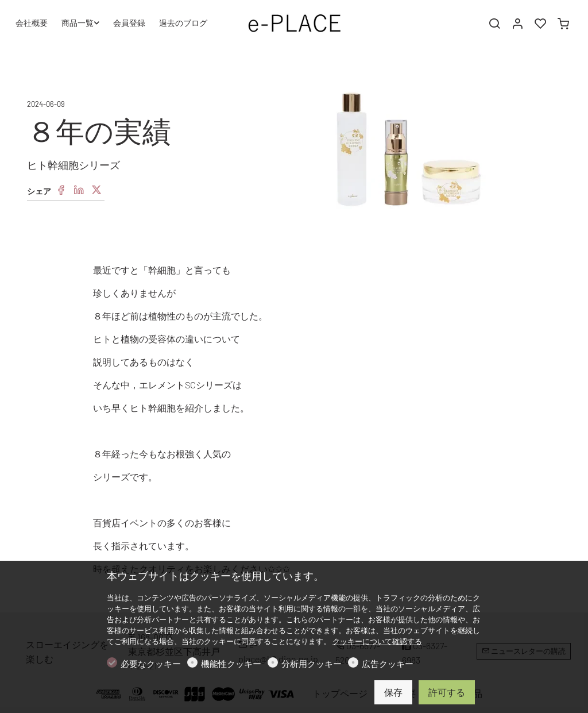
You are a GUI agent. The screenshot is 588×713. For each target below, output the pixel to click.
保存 (393, 692)
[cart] (563, 24)
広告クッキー (388, 664)
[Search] (494, 24)
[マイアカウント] (517, 24)
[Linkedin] (79, 190)
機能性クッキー (231, 664)
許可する (447, 692)
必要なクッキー (151, 664)
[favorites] (540, 24)
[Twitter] (96, 190)
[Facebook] (61, 190)
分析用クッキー (312, 664)
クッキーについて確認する (377, 641)
